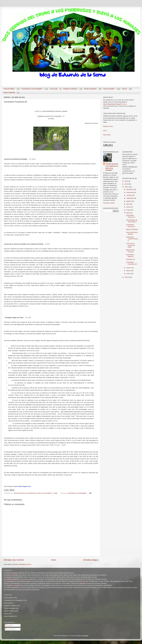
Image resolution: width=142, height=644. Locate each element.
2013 (126, 277)
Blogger (86, 636)
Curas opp (54, 89)
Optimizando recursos (130, 251)
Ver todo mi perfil (109, 203)
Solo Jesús (107, 135)
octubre (129, 195)
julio (128, 204)
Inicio (54, 560)
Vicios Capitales (9, 92)
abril (128, 213)
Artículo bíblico (9, 89)
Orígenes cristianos (70, 89)
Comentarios (10, 629)
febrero (129, 271)
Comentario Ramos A (130, 256)
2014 (126, 187)
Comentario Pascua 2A (130, 226)
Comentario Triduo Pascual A (132, 239)
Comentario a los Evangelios (32, 89)
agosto (129, 201)
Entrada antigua (91, 560)
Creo (105, 131)
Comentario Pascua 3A (130, 216)
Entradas (9, 625)
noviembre (130, 192)
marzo (129, 268)
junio (128, 207)
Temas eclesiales (90, 89)
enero (129, 274)
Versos (124, 89)
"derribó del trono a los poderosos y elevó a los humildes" (112, 167)
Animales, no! (131, 259)
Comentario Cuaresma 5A (131, 263)
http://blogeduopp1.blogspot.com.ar (115, 104)
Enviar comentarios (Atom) (22, 564)
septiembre (130, 198)
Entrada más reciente (14, 560)
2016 (126, 181)
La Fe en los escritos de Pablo (130, 245)
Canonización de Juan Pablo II (132, 221)
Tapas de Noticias (132, 229)
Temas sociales (109, 89)
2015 (126, 184)
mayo (129, 210)
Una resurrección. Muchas (132, 233)
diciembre (130, 189)
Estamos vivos (108, 126)
